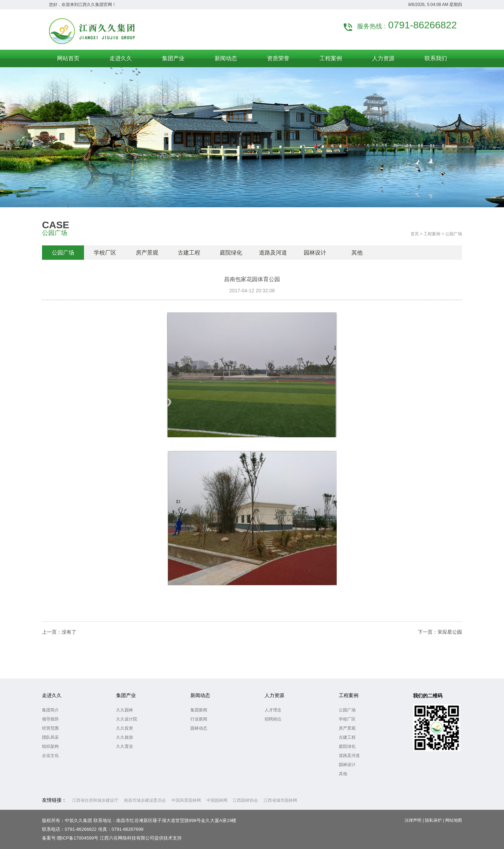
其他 (357, 253)
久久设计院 (127, 719)
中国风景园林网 (186, 800)
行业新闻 (199, 719)
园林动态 (199, 728)
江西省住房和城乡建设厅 (95, 800)
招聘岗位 (273, 719)
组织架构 (50, 746)
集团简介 (50, 710)
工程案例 (432, 234)
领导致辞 (50, 719)
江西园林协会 (245, 800)
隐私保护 (433, 820)
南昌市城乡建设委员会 (145, 800)
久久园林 (125, 710)
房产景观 (147, 253)
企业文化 (50, 756)
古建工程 (189, 253)
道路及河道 (273, 253)
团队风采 (50, 737)
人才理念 (273, 710)
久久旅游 (125, 737)
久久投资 (125, 728)
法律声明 (413, 820)
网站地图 (454, 820)
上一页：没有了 (59, 632)
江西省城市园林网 (280, 800)
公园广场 (63, 253)
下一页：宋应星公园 (440, 632)
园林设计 (315, 253)
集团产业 (126, 695)
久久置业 (125, 746)
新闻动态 (200, 695)
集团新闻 (199, 710)
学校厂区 (105, 253)
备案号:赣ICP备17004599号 (70, 838)
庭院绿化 (231, 253)
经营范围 (50, 728)
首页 (415, 234)
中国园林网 (217, 800)
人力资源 (274, 695)
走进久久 (52, 695)
